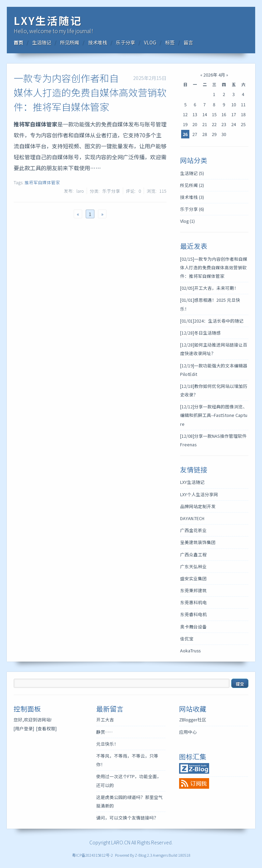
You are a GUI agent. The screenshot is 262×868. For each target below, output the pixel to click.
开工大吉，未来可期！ (209, 288)
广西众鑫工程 (193, 554)
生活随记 (42, 42)
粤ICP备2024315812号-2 (92, 855)
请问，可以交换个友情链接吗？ (127, 818)
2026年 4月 (214, 75)
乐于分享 (126, 42)
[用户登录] (24, 728)
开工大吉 (105, 720)
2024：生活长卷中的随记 (212, 321)
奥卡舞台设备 (193, 627)
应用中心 (188, 732)
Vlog (187, 221)
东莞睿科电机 (193, 614)
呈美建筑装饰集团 (198, 542)
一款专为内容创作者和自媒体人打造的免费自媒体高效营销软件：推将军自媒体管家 (90, 92)
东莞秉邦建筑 (193, 590)
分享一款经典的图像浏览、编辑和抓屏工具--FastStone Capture (214, 415)
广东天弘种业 (193, 566)
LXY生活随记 (48, 20)
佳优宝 (187, 639)
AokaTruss (190, 650)
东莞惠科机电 (193, 602)
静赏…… (104, 732)
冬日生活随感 (200, 333)
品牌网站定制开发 (198, 506)
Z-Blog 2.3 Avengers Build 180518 (163, 855)
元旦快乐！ (107, 744)
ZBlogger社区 (193, 720)
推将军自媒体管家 (42, 182)
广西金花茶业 (193, 530)
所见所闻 (70, 42)
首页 (18, 42)
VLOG (150, 42)
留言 (188, 42)
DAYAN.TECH (192, 518)
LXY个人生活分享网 (199, 494)
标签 (170, 42)
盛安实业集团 (193, 578)
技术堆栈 (98, 42)
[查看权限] (46, 728)
